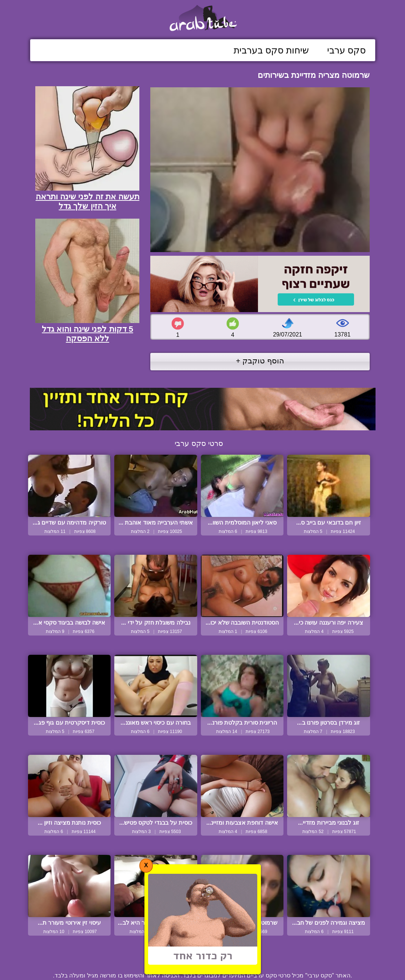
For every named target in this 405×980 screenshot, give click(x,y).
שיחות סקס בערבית (271, 50)
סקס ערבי (347, 50)
